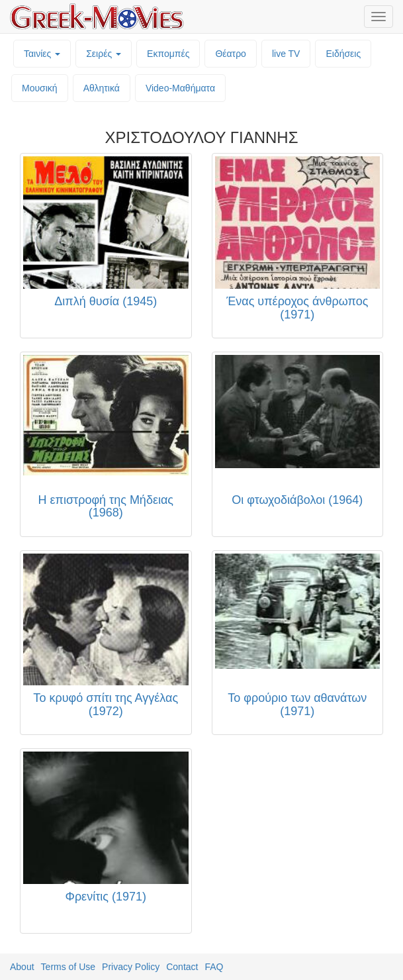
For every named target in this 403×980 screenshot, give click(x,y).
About (22, 967)
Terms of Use (68, 967)
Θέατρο (231, 54)
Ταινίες (42, 54)
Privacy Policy (131, 967)
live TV (286, 54)
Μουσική (40, 88)
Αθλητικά (102, 88)
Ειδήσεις (343, 54)
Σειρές (104, 54)
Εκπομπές (168, 54)
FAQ (214, 967)
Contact (182, 967)
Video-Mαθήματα (180, 88)
